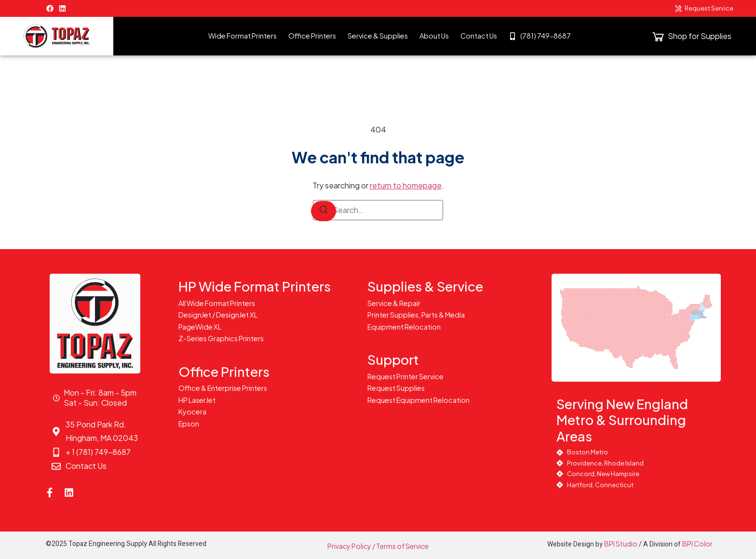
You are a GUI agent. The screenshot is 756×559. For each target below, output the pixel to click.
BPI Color (697, 544)
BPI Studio (621, 544)
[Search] (324, 211)
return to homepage (406, 185)
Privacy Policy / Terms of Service (378, 546)
